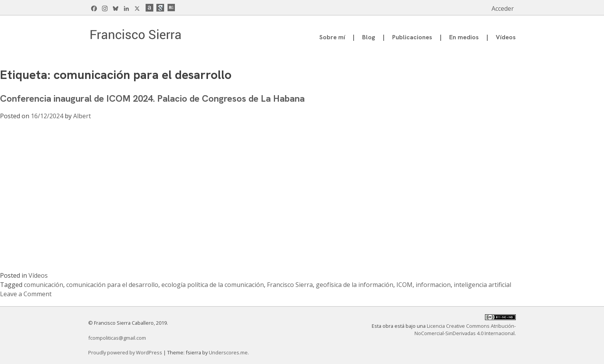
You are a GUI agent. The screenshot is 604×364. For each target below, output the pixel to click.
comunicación (44, 285)
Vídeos (506, 37)
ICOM (404, 285)
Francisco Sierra (290, 285)
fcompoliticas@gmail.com (117, 338)
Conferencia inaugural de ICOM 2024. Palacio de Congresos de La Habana (152, 98)
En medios (464, 37)
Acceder (503, 8)
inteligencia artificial (482, 285)
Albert (82, 116)
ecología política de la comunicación (213, 285)
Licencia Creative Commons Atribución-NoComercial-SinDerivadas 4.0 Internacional (465, 330)
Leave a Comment (26, 294)
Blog (369, 37)
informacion (433, 285)
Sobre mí (332, 37)
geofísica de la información (355, 285)
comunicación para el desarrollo (112, 285)
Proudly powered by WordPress (126, 352)
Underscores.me (228, 352)
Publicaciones (412, 37)
